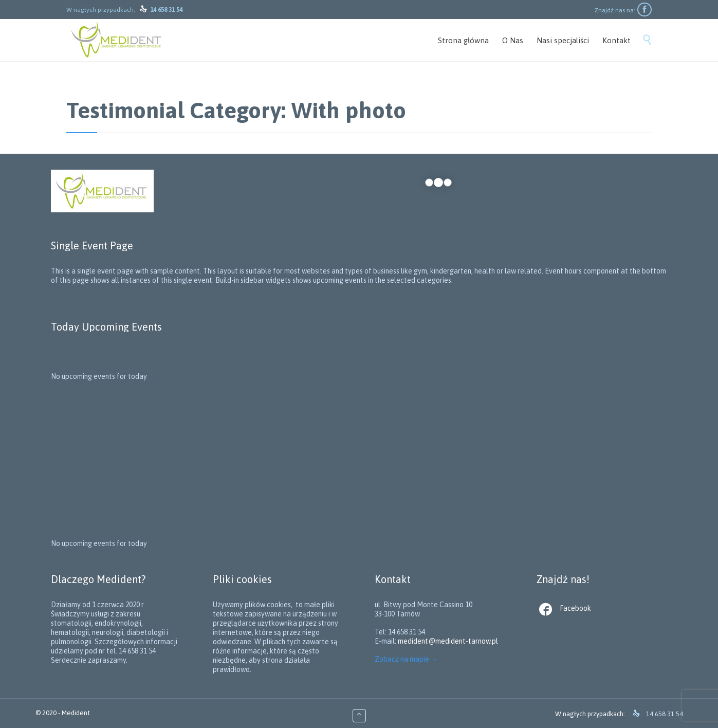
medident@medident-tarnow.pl (448, 641)
